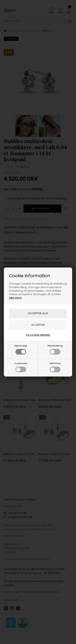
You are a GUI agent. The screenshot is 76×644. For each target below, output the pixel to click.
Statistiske (55, 367)
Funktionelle (21, 367)
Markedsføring (55, 349)
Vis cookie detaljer (38, 335)
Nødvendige (21, 349)
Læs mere (15, 298)
